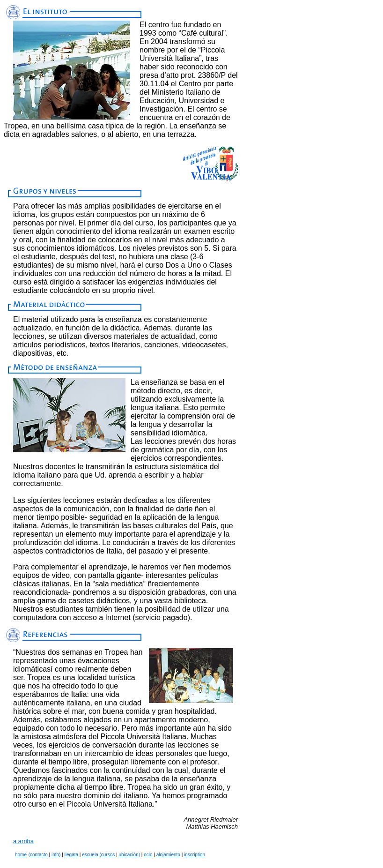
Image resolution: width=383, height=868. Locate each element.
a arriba (23, 841)
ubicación (128, 855)
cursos (108, 855)
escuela (90, 855)
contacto (39, 855)
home (21, 855)
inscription (195, 855)
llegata (71, 855)
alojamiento (168, 855)
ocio (148, 855)
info (55, 855)
